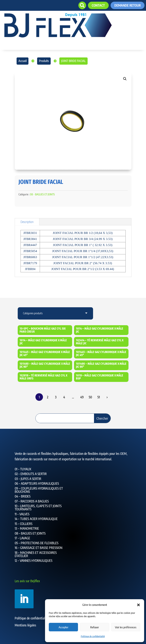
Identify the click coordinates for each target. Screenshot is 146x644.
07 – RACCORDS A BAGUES (32, 501)
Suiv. (107, 397)
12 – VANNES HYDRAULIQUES (34, 560)
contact (98, 5)
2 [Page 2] (48, 397)
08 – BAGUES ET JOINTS (30, 533)
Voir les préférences (126, 627)
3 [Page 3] (56, 397)
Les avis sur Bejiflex (27, 581)
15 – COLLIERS (24, 524)
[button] (138, 605)
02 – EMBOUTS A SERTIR (31, 474)
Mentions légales (25, 625)
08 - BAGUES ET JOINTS (42, 194)
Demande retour (128, 5)
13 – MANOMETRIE (27, 528)
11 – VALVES (22, 514)
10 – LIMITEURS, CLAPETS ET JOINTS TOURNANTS (38, 507)
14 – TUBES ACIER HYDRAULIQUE (36, 519)
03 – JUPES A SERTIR (28, 479)
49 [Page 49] (82, 397)
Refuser (95, 627)
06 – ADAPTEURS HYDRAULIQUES (37, 483)
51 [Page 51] (99, 397)
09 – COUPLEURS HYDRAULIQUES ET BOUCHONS (39, 490)
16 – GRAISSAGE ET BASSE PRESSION (39, 548)
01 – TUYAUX (23, 469)
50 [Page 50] (90, 397)
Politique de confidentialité (93, 636)
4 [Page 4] (64, 397)
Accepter (63, 627)
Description (27, 222)
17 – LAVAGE (22, 538)
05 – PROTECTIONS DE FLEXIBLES (37, 543)
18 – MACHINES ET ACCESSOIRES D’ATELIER (36, 554)
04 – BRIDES (23, 496)
